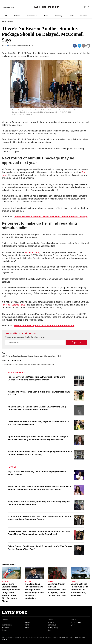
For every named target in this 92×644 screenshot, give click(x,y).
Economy (59, 16)
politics (27, 622)
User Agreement (60, 637)
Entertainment (32, 16)
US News (10, 22)
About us (51, 622)
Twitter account (32, 252)
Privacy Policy (53, 628)
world (27, 625)
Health (71, 16)
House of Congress (45, 356)
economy (5, 628)
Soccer (28, 581)
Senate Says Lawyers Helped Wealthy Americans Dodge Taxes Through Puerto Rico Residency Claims (11, 593)
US (6, 16)
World (46, 16)
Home (4, 22)
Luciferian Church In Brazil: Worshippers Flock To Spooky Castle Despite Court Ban (57, 590)
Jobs (50, 630)
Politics (17, 16)
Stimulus (24, 356)
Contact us (52, 625)
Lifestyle (84, 16)
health (27, 628)
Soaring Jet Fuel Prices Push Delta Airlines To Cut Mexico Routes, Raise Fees (79, 590)
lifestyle (5, 630)
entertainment (7, 625)
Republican (17, 356)
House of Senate (33, 356)
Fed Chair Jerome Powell (14, 305)
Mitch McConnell (7, 356)
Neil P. (6, 46)
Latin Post (46, 7)
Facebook (78, 622)
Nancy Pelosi (56, 356)
